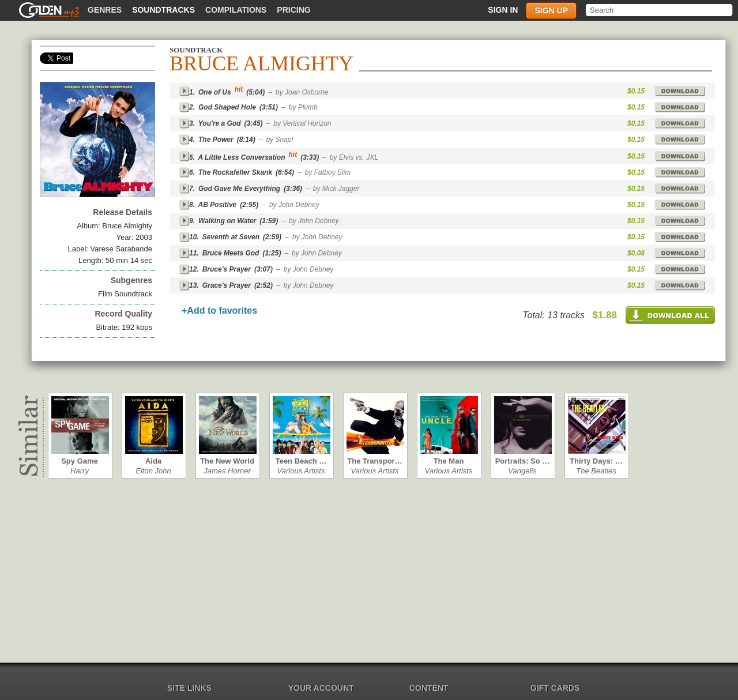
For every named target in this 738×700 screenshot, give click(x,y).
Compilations (236, 10)
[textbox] (660, 10)
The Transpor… (374, 461)
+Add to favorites (219, 311)
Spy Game (80, 461)
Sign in (503, 10)
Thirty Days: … (596, 461)
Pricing (293, 10)
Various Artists (301, 471)
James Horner (227, 471)
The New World (227, 461)
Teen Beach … (301, 461)
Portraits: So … (523, 461)
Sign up (551, 10)
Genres (105, 10)
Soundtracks (163, 10)
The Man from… (449, 461)
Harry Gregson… (80, 471)
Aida (153, 461)
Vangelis (522, 471)
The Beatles (596, 471)
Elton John (153, 471)
